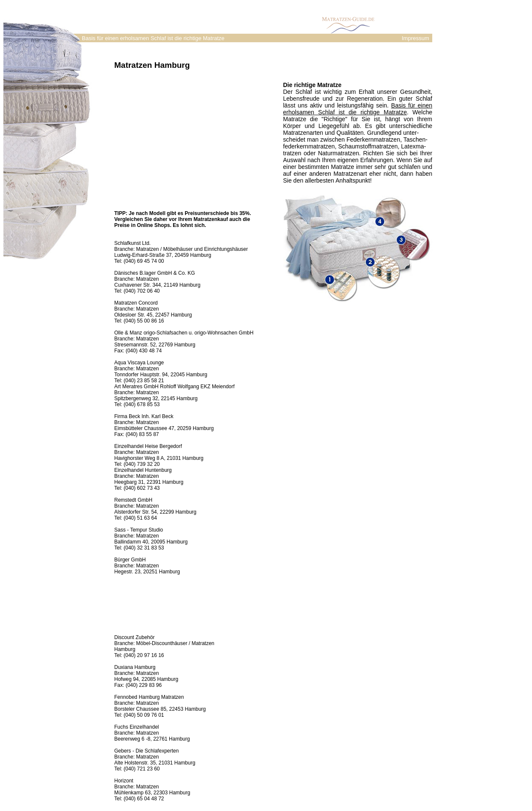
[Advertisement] (186, 135)
